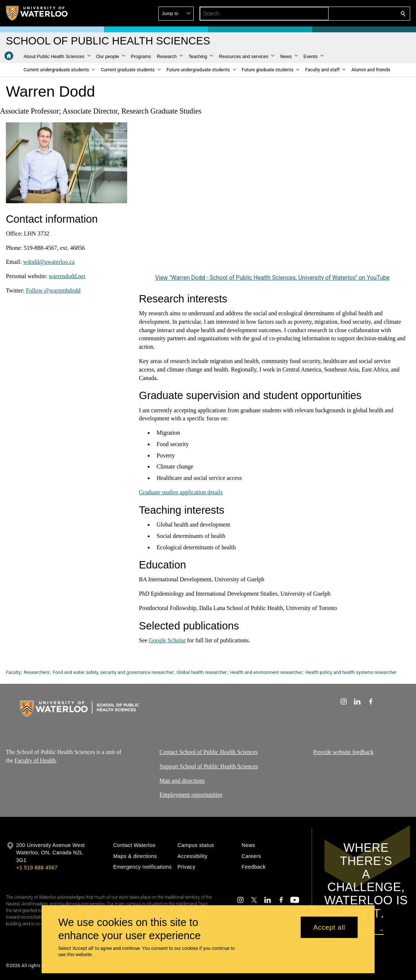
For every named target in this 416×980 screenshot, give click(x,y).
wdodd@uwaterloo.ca (49, 262)
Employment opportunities (191, 795)
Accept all (329, 927)
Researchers (37, 672)
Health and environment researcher (266, 672)
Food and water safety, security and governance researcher (113, 672)
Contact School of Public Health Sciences (209, 752)
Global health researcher (202, 672)
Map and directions (182, 781)
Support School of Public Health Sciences (209, 766)
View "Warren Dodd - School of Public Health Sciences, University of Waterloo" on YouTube (272, 278)
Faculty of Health (35, 760)
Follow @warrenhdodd (53, 290)
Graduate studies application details (181, 492)
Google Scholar (167, 640)
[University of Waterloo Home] (37, 13)
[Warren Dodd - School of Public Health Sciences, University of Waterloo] (272, 197)
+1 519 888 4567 (37, 868)
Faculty (13, 672)
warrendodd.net (67, 276)
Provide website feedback (343, 752)
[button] (350, 14)
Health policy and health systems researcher (351, 672)
